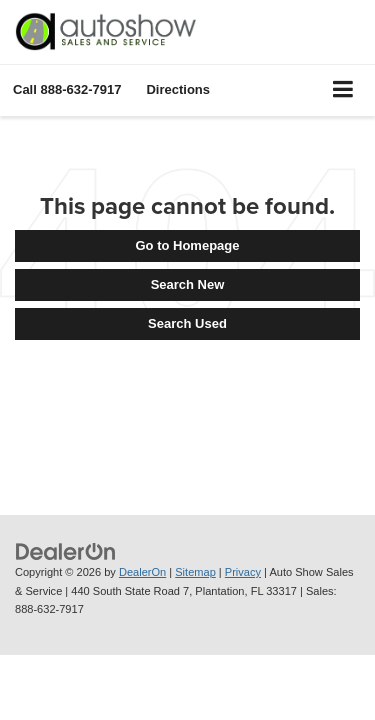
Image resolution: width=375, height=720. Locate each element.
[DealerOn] (66, 550)
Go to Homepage (187, 245)
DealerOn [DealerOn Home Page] (142, 572)
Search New (188, 284)
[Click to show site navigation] (343, 90)
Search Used (187, 323)
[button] (67, 89)
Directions (178, 89)
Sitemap (195, 572)
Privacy (243, 572)
